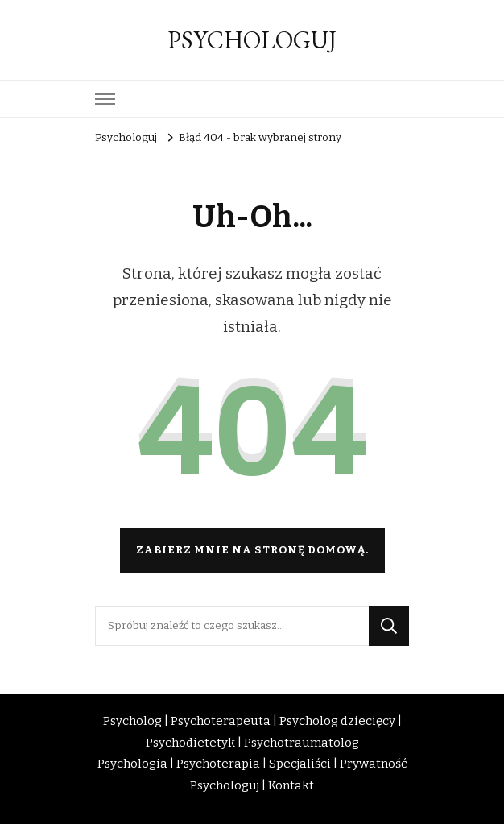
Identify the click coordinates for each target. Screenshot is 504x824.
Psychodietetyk (190, 743)
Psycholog (132, 721)
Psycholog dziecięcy (337, 721)
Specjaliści (300, 764)
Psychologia (132, 764)
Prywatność (374, 764)
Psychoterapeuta (221, 721)
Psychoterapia (218, 764)
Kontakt (291, 785)
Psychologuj (225, 785)
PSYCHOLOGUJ (252, 40)
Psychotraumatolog (302, 743)
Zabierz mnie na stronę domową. (252, 550)
